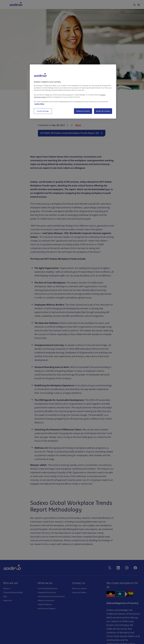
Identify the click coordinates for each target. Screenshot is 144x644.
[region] (73, 92)
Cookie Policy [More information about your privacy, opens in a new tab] (39, 104)
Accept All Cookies (103, 111)
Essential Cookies (83, 111)
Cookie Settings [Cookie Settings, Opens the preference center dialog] (43, 111)
